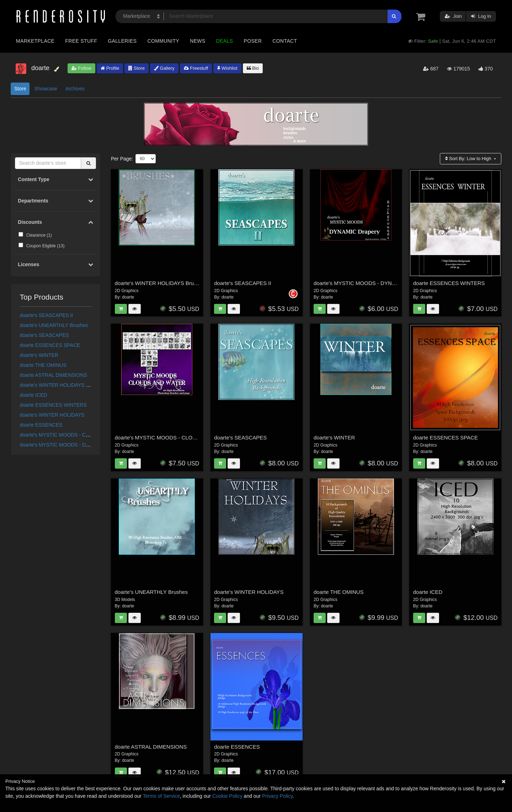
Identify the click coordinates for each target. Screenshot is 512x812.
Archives (75, 89)
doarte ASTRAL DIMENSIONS (54, 375)
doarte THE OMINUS (43, 365)
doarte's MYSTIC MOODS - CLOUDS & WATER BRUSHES (86, 435)
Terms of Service (161, 796)
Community (164, 41)
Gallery (164, 68)
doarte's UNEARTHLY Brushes (54, 325)
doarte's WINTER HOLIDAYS (52, 415)
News (198, 41)
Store (137, 68)
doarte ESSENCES (41, 425)
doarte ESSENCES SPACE (50, 345)
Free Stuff (81, 41)
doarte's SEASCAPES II (47, 315)
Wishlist (227, 68)
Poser (253, 41)
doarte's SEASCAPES (44, 335)
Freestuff (196, 68)
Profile (110, 68)
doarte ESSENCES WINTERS (53, 405)
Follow (81, 68)
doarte (128, 297)
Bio (253, 68)
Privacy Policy (277, 796)
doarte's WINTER (39, 355)
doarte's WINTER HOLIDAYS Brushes (62, 385)
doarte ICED (34, 395)
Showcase (46, 89)
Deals (225, 41)
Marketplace (35, 41)
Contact (285, 41)
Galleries (122, 41)
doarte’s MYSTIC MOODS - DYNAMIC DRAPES (74, 445)
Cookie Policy (227, 796)
